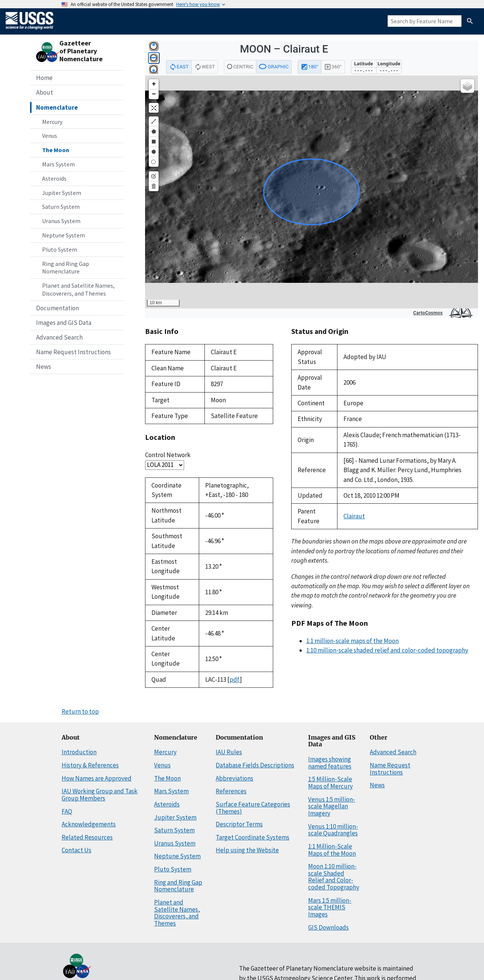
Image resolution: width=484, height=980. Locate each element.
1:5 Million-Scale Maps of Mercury (330, 783)
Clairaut (354, 516)
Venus (50, 136)
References (231, 791)
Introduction (79, 752)
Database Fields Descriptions (255, 765)
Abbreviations (234, 778)
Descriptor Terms (239, 824)
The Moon (56, 150)
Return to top (80, 711)
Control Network (168, 455)
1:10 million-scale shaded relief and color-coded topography (387, 650)
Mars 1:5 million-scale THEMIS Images (330, 907)
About (45, 92)
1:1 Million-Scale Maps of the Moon (332, 850)
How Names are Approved (97, 778)
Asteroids (54, 178)
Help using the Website (247, 850)
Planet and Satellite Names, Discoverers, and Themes (78, 289)
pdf (235, 680)
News (44, 367)
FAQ (67, 811)
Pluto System (60, 249)
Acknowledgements (89, 824)
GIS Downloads (328, 927)
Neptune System (64, 235)
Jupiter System (62, 193)
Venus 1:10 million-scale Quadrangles (333, 830)
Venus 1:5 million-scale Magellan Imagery (332, 806)
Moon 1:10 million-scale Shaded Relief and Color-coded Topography (334, 877)
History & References (90, 765)
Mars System (58, 164)
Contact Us (76, 850)
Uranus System (61, 221)
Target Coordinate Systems (253, 837)
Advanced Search (59, 337)
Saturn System (61, 207)
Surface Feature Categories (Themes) (253, 808)
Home (44, 78)
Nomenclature (57, 107)
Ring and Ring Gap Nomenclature (66, 268)
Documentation (57, 308)
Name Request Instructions (73, 352)
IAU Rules (229, 752)
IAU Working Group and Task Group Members (100, 795)
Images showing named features (330, 763)
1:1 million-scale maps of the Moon (352, 641)
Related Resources (87, 837)
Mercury (52, 122)
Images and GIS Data (64, 323)
